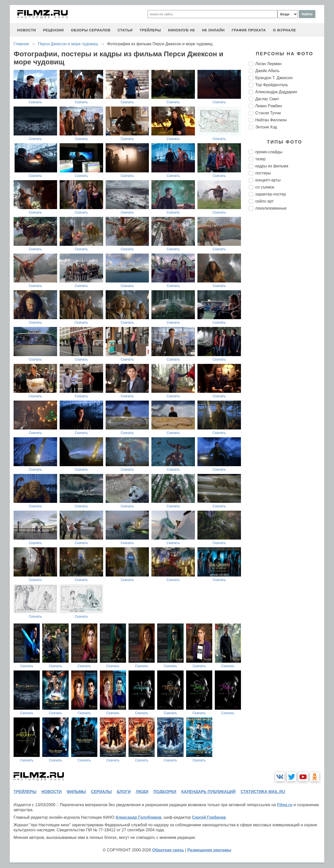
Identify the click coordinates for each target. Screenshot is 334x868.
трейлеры (150, 30)
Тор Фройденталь (272, 85)
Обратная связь (168, 850)
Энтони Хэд (266, 127)
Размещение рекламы (209, 850)
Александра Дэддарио (276, 92)
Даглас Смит (267, 99)
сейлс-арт (264, 201)
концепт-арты (268, 180)
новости (27, 30)
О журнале (284, 30)
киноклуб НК (181, 30)
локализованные (271, 208)
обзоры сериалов (91, 30)
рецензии (53, 30)
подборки (165, 792)
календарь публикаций (208, 792)
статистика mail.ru (263, 792)
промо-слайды (269, 152)
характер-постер (271, 194)
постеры (263, 173)
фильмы (76, 792)
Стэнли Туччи (268, 113)
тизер (260, 159)
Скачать (35, 102)
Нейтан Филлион (271, 120)
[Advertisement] (286, 299)
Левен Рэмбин (269, 106)
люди (142, 792)
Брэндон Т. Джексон (274, 78)
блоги (124, 792)
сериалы (101, 792)
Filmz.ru (285, 805)
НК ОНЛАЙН (213, 30)
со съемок (265, 187)
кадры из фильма (272, 166)
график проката (249, 30)
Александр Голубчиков (138, 817)
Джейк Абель (267, 71)
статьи (125, 30)
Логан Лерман (268, 64)
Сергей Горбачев (209, 817)
